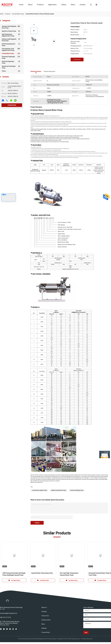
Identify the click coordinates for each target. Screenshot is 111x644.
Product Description (50, 71)
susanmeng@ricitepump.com (9, 613)
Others (11, 71)
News (73, 5)
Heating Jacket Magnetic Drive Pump (11, 40)
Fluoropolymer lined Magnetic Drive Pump (11, 49)
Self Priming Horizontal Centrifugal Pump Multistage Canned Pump (14, 574)
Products (40, 5)
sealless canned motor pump (59, 490)
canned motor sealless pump (39, 490)
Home (21, 5)
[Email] (97, 619)
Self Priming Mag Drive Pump (11, 45)
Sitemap (44, 628)
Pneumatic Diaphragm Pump (11, 57)
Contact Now (12, 105)
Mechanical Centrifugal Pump (11, 67)
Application (52, 5)
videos (64, 5)
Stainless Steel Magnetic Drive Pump (11, 27)
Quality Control (46, 620)
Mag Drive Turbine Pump (11, 31)
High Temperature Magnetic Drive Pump (11, 35)
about (30, 5)
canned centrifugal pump (77, 490)
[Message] (97, 625)
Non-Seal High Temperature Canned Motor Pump (69, 574)
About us (44, 607)
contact (83, 5)
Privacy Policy (46, 632)
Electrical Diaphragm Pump (11, 62)
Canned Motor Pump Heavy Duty (42, 573)
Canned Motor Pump (11, 53)
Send (86, 633)
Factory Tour (45, 616)
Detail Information (36, 71)
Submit (37, 523)
